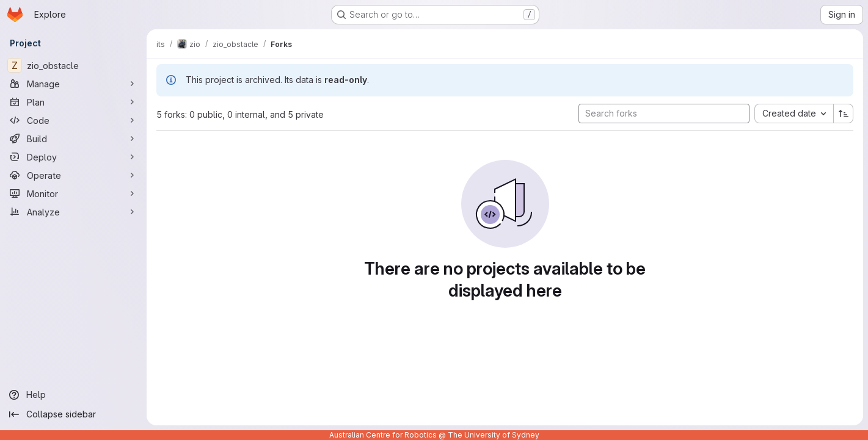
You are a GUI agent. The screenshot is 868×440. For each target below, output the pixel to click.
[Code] (73, 120)
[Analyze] (73, 212)
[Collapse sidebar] (73, 414)
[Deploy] (73, 157)
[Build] (73, 139)
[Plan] (73, 102)
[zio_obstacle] (73, 65)
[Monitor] (73, 193)
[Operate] (73, 175)
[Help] (73, 395)
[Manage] (73, 84)
